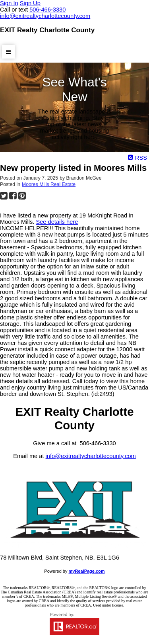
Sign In (9, 3)
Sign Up (30, 3)
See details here (57, 222)
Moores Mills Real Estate (49, 184)
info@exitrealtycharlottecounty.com (91, 456)
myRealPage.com (87, 571)
